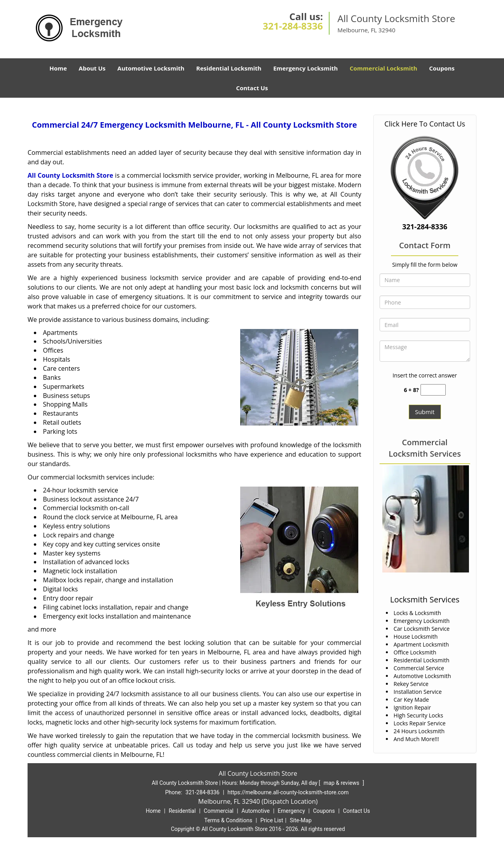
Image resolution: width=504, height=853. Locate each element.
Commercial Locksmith (384, 68)
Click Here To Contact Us (425, 124)
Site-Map (301, 820)
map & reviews (342, 783)
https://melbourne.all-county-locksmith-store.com (288, 792)
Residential (182, 811)
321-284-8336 (293, 26)
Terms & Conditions (228, 820)
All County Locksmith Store (70, 175)
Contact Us (252, 88)
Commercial (219, 811)
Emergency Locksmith (306, 68)
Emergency (291, 811)
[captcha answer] (433, 390)
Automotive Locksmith (151, 68)
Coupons (442, 68)
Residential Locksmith (229, 68)
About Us (92, 68)
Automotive (256, 811)
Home (58, 68)
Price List (272, 820)
